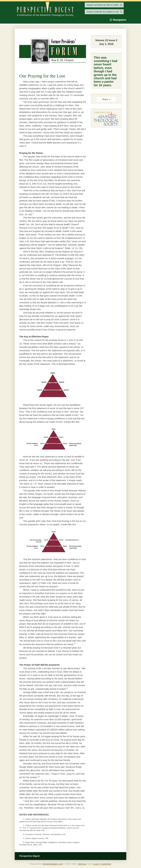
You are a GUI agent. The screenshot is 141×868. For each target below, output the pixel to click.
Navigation (118, 20)
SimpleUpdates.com (53, 864)
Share (106, 99)
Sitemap (82, 864)
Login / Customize (102, 864)
